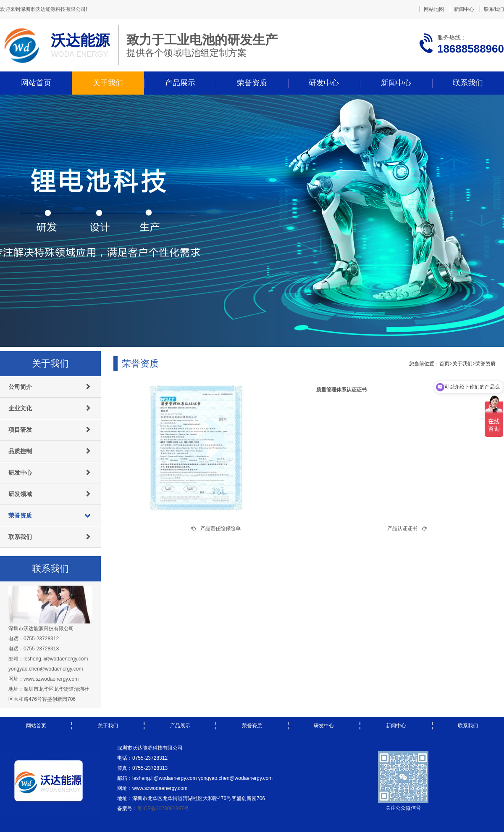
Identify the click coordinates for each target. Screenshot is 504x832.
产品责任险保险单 (220, 528)
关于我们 (108, 83)
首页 (444, 364)
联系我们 (494, 9)
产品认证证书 (402, 528)
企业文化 (20, 408)
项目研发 (20, 430)
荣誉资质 (252, 83)
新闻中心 (464, 9)
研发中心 (324, 83)
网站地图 (434, 9)
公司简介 (20, 387)
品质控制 (20, 451)
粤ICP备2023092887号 (163, 808)
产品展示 (180, 83)
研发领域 (20, 494)
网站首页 (36, 83)
